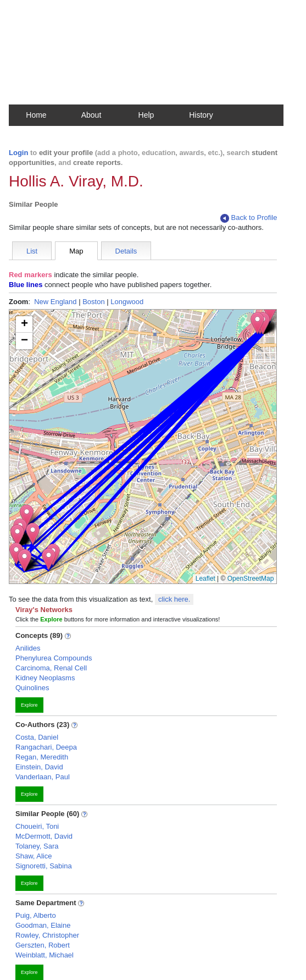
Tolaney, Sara (37, 846)
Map (76, 251)
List (32, 251)
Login (18, 153)
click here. (174, 599)
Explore (29, 705)
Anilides (28, 648)
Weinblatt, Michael (44, 955)
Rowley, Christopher (47, 935)
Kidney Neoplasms (45, 678)
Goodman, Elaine (43, 925)
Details (126, 251)
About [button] (91, 115)
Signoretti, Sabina (44, 866)
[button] (49, 559)
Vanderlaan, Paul (43, 777)
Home (36, 115)
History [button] (201, 115)
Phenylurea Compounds (54, 658)
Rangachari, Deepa (46, 747)
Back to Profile (249, 218)
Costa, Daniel (37, 737)
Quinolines (32, 688)
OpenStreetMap (251, 579)
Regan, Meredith (42, 757)
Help (146, 115)
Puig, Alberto (36, 915)
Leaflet (205, 579)
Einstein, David (39, 767)
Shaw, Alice (34, 856)
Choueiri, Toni (37, 826)
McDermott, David (44, 836)
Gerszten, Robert (43, 945)
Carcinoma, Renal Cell (51, 668)
